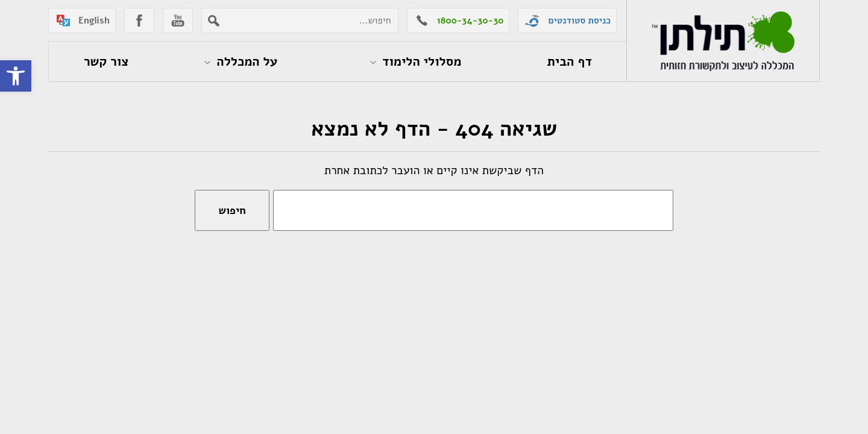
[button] (16, 76)
